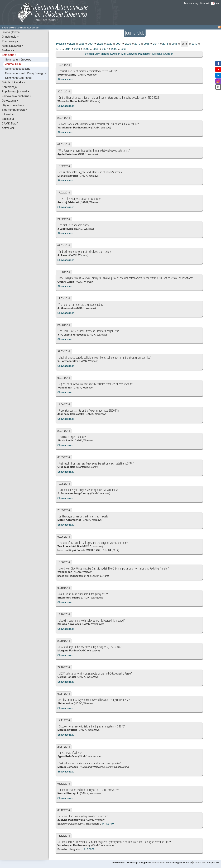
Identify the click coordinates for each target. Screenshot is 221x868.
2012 (58, 49)
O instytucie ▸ (10, 37)
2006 (114, 49)
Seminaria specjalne (18, 69)
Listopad (157, 54)
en (217, 4)
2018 (146, 44)
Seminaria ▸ (9, 55)
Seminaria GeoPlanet (18, 78)
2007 (105, 49)
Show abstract (66, 80)
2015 (174, 44)
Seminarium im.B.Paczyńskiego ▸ (26, 73)
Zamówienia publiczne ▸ (17, 96)
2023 (100, 44)
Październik (145, 54)
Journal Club (13, 64)
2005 (123, 49)
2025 (81, 44)
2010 (77, 49)
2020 (128, 44)
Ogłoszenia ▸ (10, 101)
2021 (118, 44)
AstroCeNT (9, 128)
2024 (91, 44)
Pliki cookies (119, 863)
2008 (95, 49)
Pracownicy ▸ (10, 41)
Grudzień (168, 54)
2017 (156, 44)
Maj (123, 54)
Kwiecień (115, 54)
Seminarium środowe (18, 60)
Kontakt (205, 4)
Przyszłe (61, 44)
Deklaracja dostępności (139, 863)
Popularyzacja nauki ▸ (16, 92)
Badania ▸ (8, 51)
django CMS (213, 863)
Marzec (105, 54)
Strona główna (9, 28)
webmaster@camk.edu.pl (179, 863)
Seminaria (21, 28)
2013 (194, 44)
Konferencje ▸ (11, 87)
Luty (97, 54)
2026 (72, 44)
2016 (165, 44)
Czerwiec (132, 54)
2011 (67, 49)
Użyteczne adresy (13, 105)
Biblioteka (8, 119)
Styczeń (89, 54)
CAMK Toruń (10, 124)
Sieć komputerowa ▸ (15, 110)
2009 (86, 49)
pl (213, 4)
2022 (109, 44)
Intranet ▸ (8, 114)
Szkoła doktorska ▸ (14, 82)
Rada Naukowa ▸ (13, 46)
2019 (137, 44)
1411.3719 (108, 824)
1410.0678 (88, 849)
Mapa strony (191, 4)
